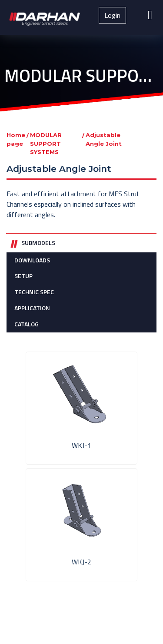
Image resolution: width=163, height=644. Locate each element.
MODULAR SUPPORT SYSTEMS (46, 143)
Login (112, 15)
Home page (16, 139)
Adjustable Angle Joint (104, 139)
